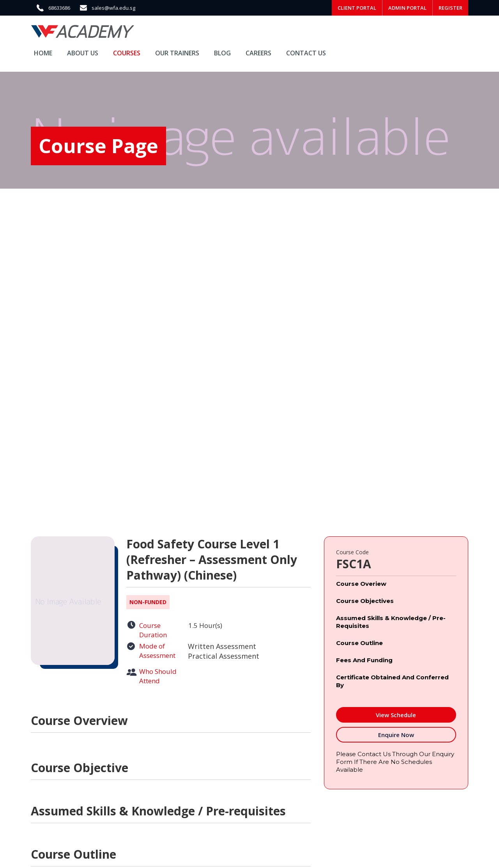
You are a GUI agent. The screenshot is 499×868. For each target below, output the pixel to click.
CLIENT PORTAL (357, 8)
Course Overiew (361, 584)
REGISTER (450, 8)
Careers (258, 53)
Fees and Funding (364, 660)
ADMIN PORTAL (407, 8)
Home (43, 53)
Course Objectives (365, 601)
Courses (127, 53)
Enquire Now (396, 735)
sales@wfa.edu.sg (113, 8)
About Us (83, 53)
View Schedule (396, 715)
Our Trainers (177, 53)
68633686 (59, 8)
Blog (222, 53)
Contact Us (306, 53)
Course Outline (359, 643)
